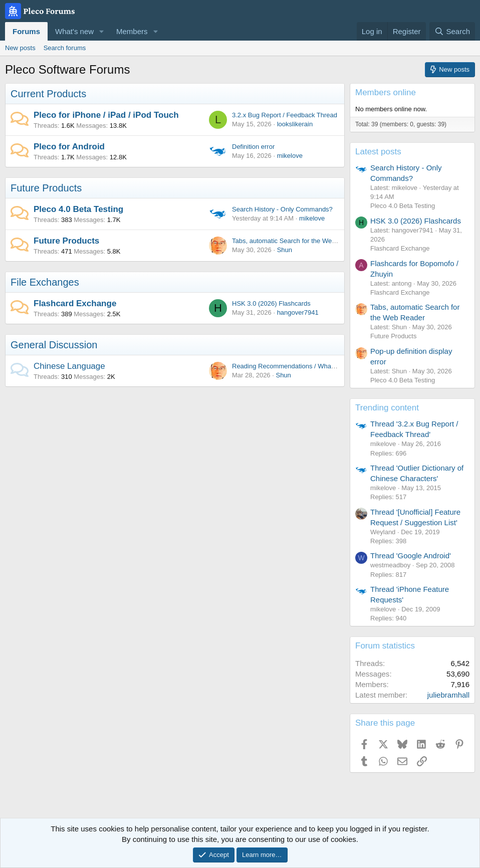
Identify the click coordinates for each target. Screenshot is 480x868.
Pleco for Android (69, 147)
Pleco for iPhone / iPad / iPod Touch (106, 115)
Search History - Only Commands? (282, 209)
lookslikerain (295, 124)
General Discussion (54, 345)
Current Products (48, 94)
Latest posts (378, 152)
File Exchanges (45, 282)
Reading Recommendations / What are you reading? (308, 366)
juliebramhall (448, 695)
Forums (26, 31)
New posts (20, 48)
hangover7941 (298, 312)
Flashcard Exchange (75, 303)
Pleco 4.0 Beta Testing (78, 209)
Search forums (65, 48)
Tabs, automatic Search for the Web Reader (295, 241)
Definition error (253, 147)
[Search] (452, 31)
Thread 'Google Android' (411, 556)
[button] (102, 31)
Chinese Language (69, 366)
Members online (386, 92)
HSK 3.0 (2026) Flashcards (271, 303)
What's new (74, 31)
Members (132, 31)
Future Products (46, 188)
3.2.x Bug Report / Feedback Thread (285, 115)
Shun (285, 250)
